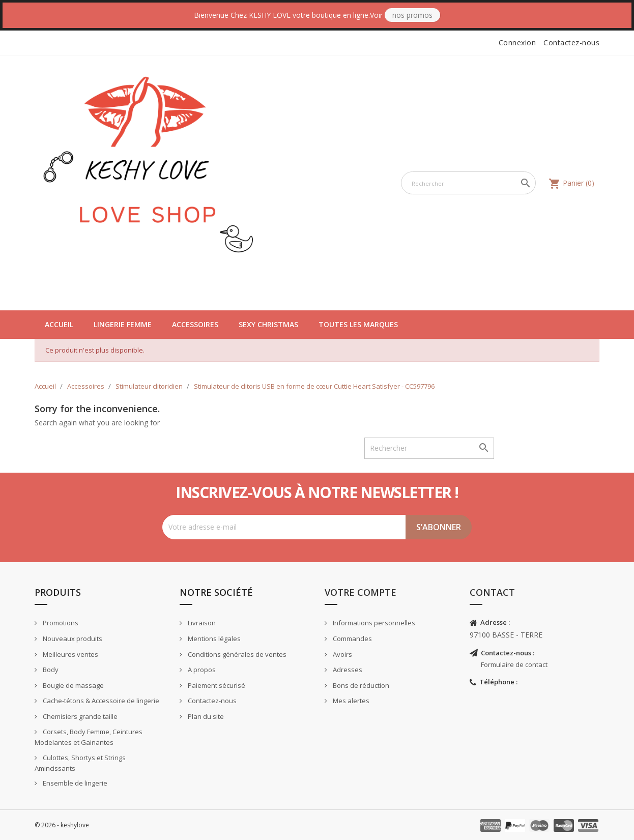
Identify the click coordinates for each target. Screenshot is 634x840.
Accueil (59, 324)
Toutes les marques (358, 324)
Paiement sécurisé (216, 685)
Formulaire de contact (514, 664)
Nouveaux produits (72, 639)
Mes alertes (350, 701)
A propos (201, 670)
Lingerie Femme (123, 324)
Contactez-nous (571, 42)
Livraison (201, 623)
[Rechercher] (468, 183)
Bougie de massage (73, 685)
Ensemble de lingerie (74, 783)
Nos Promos (412, 15)
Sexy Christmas (268, 324)
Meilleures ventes (70, 654)
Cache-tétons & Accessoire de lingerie (100, 701)
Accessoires (195, 324)
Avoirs (342, 654)
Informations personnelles (373, 623)
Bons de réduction (360, 685)
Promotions (60, 623)
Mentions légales (213, 639)
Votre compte (361, 592)
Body (50, 670)
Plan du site (205, 716)
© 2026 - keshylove (62, 825)
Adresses (347, 670)
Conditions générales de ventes (236, 654)
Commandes (352, 639)
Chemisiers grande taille (79, 716)
